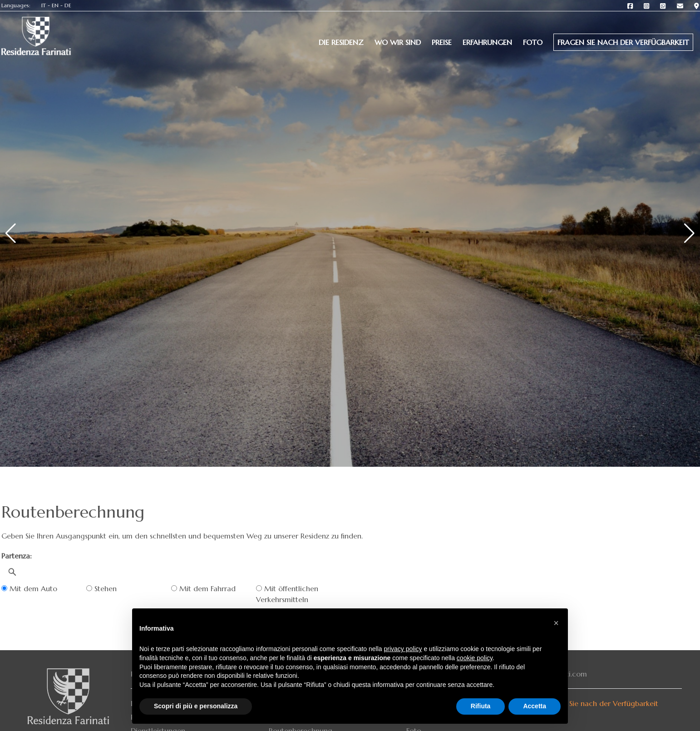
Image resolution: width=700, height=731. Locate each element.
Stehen (101, 588)
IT (44, 5)
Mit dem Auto (29, 588)
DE (68, 5)
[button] (556, 623)
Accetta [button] (535, 706)
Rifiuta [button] (481, 706)
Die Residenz (341, 42)
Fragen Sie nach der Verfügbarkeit (623, 42)
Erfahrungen (487, 42)
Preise (442, 42)
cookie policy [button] (475, 658)
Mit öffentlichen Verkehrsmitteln (287, 594)
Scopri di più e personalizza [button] (196, 706)
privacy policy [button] (403, 649)
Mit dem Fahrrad (203, 588)
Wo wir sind (398, 42)
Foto (533, 42)
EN (55, 5)
